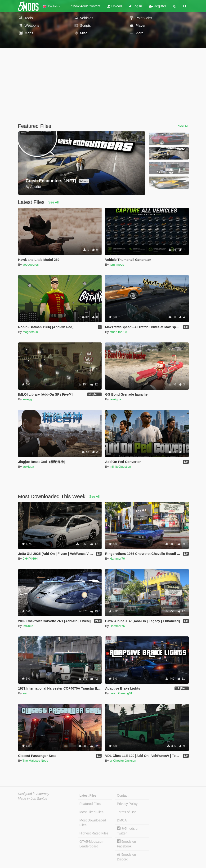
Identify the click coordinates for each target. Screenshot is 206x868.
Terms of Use (127, 812)
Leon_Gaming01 (121, 693)
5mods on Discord (126, 857)
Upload (114, 6)
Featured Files (90, 804)
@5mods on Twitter (128, 831)
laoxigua (115, 399)
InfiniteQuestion (120, 467)
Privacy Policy (127, 804)
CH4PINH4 (30, 559)
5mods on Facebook (126, 844)
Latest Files (88, 795)
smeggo (28, 399)
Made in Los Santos (33, 799)
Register (157, 6)
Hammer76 (117, 559)
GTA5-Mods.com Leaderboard (92, 844)
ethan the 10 (118, 332)
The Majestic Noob (35, 761)
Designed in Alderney (34, 794)
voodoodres (31, 265)
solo (25, 693)
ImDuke (28, 626)
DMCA (122, 820)
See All (183, 126)
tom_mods (117, 265)
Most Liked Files (92, 812)
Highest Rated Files (94, 833)
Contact (123, 795)
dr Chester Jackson (123, 761)
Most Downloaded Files (93, 823)
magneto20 (30, 332)
